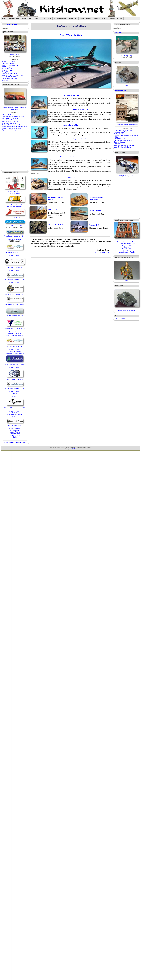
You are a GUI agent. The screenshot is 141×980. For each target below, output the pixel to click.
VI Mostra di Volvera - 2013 (15, 346)
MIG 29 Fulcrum (95, 211)
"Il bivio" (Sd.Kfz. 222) (9, 77)
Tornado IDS (94, 225)
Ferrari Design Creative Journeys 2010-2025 (15, 108)
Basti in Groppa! (120, 142)
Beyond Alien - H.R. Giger (10, 118)
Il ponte (127, 247)
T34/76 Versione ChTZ (9, 79)
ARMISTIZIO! (119, 134)
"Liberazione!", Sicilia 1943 (71, 157)
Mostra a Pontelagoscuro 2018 (12, 125)
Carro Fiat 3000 (119, 139)
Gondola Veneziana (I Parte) (127, 242)
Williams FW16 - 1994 (127, 175)
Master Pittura (15, 432)
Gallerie (47, 18)
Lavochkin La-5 (7, 80)
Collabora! (14, 18)
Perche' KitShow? (120, 318)
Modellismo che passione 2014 (15, 236)
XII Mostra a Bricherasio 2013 (15, 364)
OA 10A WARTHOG (55, 225)
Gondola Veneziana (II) (127, 244)
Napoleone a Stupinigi (9, 130)
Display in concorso (15, 351)
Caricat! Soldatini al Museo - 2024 (13, 117)
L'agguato (71, 177)
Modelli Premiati (15, 255)
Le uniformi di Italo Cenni (123, 147)
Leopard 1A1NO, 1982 (79, 109)
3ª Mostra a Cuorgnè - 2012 (15, 388)
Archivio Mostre (101, 18)
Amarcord (73, 18)
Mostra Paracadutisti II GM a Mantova (14, 127)
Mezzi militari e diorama (15, 395)
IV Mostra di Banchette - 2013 (15, 316)
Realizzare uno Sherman (127, 311)
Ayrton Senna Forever (9, 120)
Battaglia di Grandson (80, 139)
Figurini (15, 397)
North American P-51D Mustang (12, 75)
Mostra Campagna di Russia (15, 304)
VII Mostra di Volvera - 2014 (15, 252)
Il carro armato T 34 (121, 132)
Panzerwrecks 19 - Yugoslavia (124, 145)
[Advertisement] (15, 151)
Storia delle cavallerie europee (124, 130)
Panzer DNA (118, 144)
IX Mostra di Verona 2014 (15, 267)
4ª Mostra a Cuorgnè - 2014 (15, 279)
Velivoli (15, 393)
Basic (15, 437)
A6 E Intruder (53, 210)
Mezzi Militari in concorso (15, 335)
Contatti (38, 18)
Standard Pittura (15, 435)
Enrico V (127, 280)
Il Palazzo (127, 250)
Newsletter (26, 18)
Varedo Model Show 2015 (15, 206)
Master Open (15, 430)
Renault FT (127, 85)
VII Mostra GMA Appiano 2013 (15, 379)
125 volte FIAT (6, 115)
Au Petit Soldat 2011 (15, 425)
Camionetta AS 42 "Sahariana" (96, 198)
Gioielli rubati (86, 18)
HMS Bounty (6, 67)
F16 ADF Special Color (71, 35)
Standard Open (15, 434)
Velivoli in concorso (15, 333)
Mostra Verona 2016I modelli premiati (15, 192)
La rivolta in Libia (71, 125)
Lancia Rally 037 (15, 55)
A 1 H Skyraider (127, 55)
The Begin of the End (71, 95)
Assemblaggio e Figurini (127, 252)
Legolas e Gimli (7, 69)
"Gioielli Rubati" (12, 24)
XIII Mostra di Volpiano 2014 (15, 294)
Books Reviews (60, 18)
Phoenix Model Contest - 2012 (15, 408)
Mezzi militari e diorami (15, 415)
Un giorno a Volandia (9, 123)
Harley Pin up (6, 72)
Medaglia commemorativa (15, 353)
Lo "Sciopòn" (127, 245)
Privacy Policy (116, 18)
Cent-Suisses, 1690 (8, 62)
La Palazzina (127, 249)
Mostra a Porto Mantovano (15, 218)
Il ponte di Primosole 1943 (123, 140)
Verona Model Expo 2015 (15, 226)
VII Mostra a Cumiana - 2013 (15, 328)
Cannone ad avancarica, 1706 (12, 65)
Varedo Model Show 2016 (15, 205)
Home (4, 18)
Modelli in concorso (15, 239)
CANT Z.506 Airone (8, 70)
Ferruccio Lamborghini (9, 74)
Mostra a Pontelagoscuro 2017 (12, 128)
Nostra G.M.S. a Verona (10, 122)
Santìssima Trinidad (8, 64)
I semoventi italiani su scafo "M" (127, 125)
